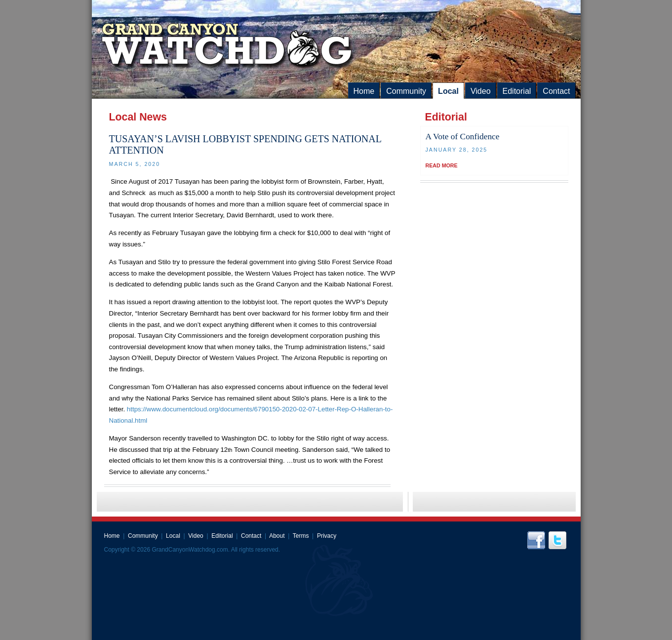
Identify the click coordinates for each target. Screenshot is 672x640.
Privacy (327, 536)
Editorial (517, 91)
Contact (556, 91)
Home (364, 91)
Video (481, 91)
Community (406, 91)
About (277, 536)
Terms (301, 536)
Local (448, 91)
